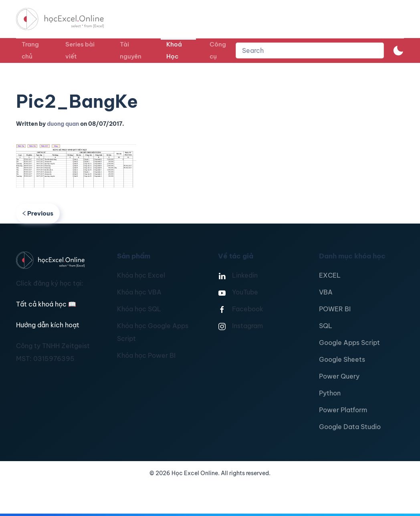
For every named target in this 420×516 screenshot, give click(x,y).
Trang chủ (30, 50)
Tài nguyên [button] (131, 50)
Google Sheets (342, 359)
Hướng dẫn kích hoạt (48, 325)
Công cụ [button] (218, 50)
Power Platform (343, 410)
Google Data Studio (350, 427)
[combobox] (310, 50)
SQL (326, 326)
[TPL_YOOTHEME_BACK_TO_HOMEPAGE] (67, 19)
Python (330, 393)
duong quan (63, 124)
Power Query (339, 376)
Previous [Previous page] (38, 213)
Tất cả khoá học (46, 304)
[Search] (310, 50)
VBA (326, 292)
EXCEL (330, 275)
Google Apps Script (349, 343)
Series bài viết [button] (80, 50)
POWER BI (335, 309)
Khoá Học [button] (174, 50)
